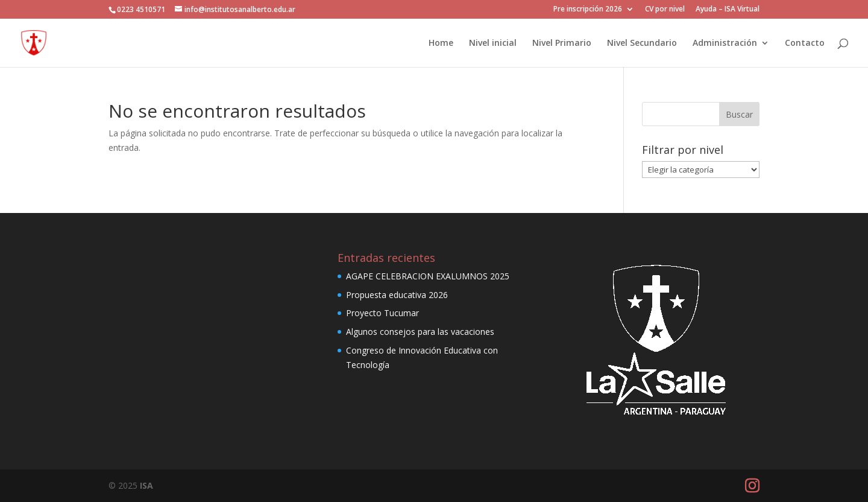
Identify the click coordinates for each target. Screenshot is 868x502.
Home (441, 43)
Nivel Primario (562, 43)
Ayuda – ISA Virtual (728, 10)
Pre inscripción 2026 (588, 10)
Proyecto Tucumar (382, 313)
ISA (146, 485)
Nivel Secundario (642, 43)
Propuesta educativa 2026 (397, 295)
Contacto (805, 43)
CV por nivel (665, 10)
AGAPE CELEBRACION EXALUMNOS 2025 (428, 276)
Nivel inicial (493, 43)
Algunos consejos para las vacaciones (420, 332)
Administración (725, 43)
